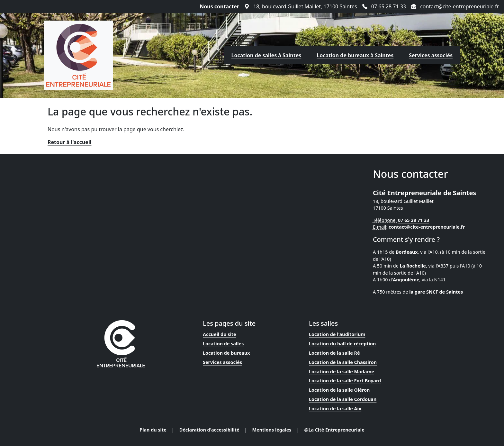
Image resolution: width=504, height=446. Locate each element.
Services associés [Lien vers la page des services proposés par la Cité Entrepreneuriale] (431, 55)
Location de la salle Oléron (339, 390)
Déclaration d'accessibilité (209, 430)
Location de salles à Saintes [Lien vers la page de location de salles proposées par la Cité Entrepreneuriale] (266, 55)
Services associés (222, 362)
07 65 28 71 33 (414, 220)
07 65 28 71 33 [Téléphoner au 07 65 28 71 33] (384, 6)
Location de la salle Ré (334, 353)
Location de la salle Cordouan (343, 399)
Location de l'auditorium (337, 334)
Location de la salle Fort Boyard (345, 381)
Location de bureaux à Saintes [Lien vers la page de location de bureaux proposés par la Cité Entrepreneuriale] (355, 55)
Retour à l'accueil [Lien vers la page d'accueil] (69, 142)
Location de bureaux (226, 353)
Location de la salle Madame (342, 372)
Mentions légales (272, 430)
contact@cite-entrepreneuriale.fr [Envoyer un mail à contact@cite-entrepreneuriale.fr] (455, 6)
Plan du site (153, 430)
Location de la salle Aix (335, 409)
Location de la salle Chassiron (343, 362)
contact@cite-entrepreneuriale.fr (427, 227)
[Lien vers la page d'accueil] (78, 55)
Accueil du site (220, 334)
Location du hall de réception (342, 344)
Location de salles (223, 344)
